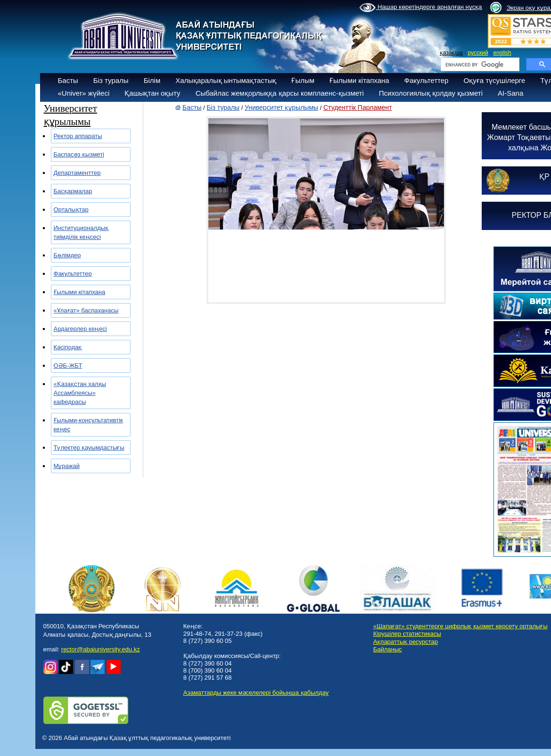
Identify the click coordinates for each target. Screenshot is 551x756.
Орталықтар (71, 210)
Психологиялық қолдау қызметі (431, 93)
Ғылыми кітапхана (359, 80)
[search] (479, 65)
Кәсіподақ (68, 347)
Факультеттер (427, 80)
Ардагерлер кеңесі (80, 329)
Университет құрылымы (281, 107)
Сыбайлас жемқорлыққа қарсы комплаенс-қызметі (280, 93)
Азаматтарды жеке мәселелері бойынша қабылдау (256, 693)
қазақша (451, 53)
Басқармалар (73, 191)
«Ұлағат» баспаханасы (86, 310)
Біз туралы (111, 80)
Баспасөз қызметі (79, 154)
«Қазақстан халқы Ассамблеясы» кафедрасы (80, 393)
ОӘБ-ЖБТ (68, 366)
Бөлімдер (67, 255)
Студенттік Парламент (358, 107)
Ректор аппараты (78, 136)
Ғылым (303, 80)
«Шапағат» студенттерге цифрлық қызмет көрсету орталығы (461, 626)
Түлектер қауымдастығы (89, 448)
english (502, 53)
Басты (68, 80)
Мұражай (67, 466)
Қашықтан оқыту (152, 93)
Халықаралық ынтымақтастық (226, 80)
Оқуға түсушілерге (494, 80)
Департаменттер (77, 173)
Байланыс (388, 649)
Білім (152, 80)
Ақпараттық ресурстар (406, 642)
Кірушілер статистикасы (407, 634)
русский (478, 53)
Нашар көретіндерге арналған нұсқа (420, 8)
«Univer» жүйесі (84, 93)
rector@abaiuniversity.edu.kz (101, 649)
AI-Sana (510, 93)
